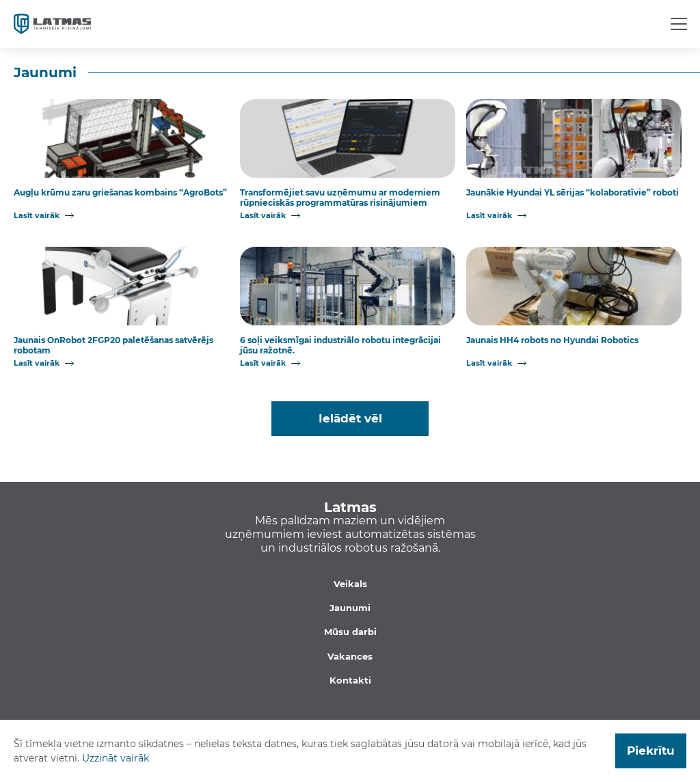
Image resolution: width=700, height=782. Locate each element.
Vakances (350, 656)
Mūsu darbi (350, 632)
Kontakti (350, 680)
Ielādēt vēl (350, 418)
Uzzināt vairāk (116, 758)
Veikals (350, 584)
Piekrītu (651, 751)
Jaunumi (350, 608)
